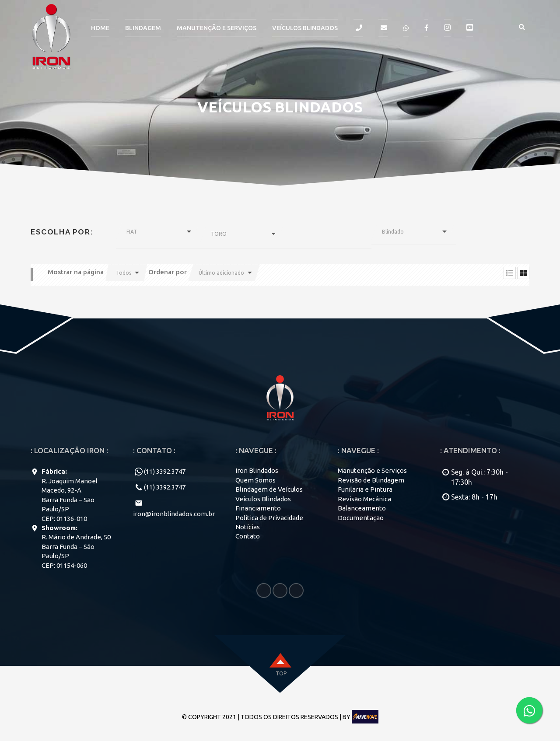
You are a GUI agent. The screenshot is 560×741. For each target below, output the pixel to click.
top (281, 673)
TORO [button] (219, 234)
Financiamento (258, 508)
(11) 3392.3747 (165, 471)
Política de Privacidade (269, 518)
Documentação (361, 518)
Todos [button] (124, 273)
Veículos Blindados (305, 28)
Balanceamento (362, 508)
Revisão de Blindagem (371, 480)
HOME (100, 28)
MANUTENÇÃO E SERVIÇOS (217, 28)
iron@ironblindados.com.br (174, 514)
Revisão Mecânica (364, 499)
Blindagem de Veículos (269, 489)
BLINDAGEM (143, 28)
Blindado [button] (393, 232)
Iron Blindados (257, 470)
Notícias (248, 527)
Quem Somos (255, 480)
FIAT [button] (132, 232)
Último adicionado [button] (221, 273)
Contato (248, 536)
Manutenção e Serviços (372, 470)
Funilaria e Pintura (365, 489)
